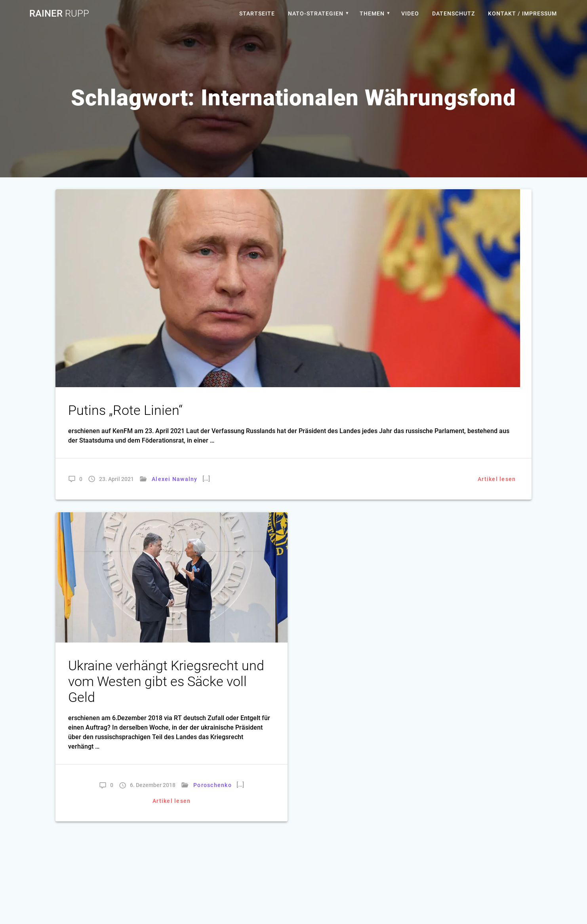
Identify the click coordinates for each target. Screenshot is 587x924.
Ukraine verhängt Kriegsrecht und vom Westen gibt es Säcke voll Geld (166, 682)
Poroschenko (213, 785)
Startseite (257, 13)
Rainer (59, 13)
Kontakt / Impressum (522, 13)
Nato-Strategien (316, 13)
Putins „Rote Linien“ (125, 410)
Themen (372, 13)
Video (410, 13)
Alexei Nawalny (175, 479)
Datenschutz (454, 13)
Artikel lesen (497, 479)
